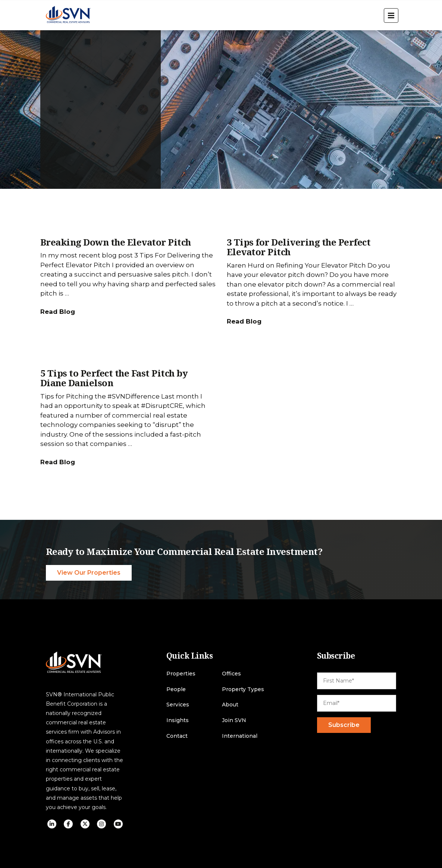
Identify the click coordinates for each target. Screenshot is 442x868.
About (230, 705)
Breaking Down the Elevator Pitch (116, 242)
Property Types (243, 689)
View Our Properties (89, 573)
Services (178, 705)
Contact (177, 736)
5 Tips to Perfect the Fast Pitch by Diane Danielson (114, 378)
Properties (181, 674)
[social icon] (52, 824)
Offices (231, 674)
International (240, 736)
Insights (178, 720)
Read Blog (58, 312)
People (176, 689)
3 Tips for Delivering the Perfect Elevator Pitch (299, 247)
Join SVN (234, 720)
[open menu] (391, 15)
